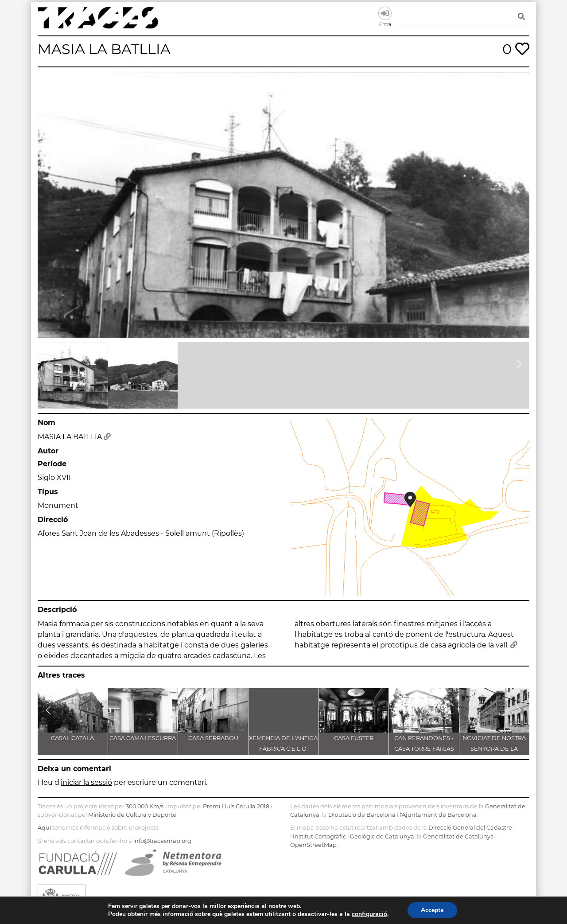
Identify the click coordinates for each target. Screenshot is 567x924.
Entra (385, 13)
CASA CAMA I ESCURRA (143, 738)
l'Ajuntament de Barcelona (438, 815)
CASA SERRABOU (213, 738)
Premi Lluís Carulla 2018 (236, 806)
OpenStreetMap (313, 845)
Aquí (44, 828)
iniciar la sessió (86, 782)
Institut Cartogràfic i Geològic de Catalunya (353, 836)
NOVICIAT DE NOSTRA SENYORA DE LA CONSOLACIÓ (494, 749)
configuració (373, 914)
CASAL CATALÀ (72, 738)
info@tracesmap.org (162, 841)
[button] (48, 364)
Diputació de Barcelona (362, 815)
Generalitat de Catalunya (458, 836)
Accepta (438, 910)
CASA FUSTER (354, 738)
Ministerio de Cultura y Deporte (132, 815)
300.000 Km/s (145, 806)
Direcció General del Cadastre (470, 828)
